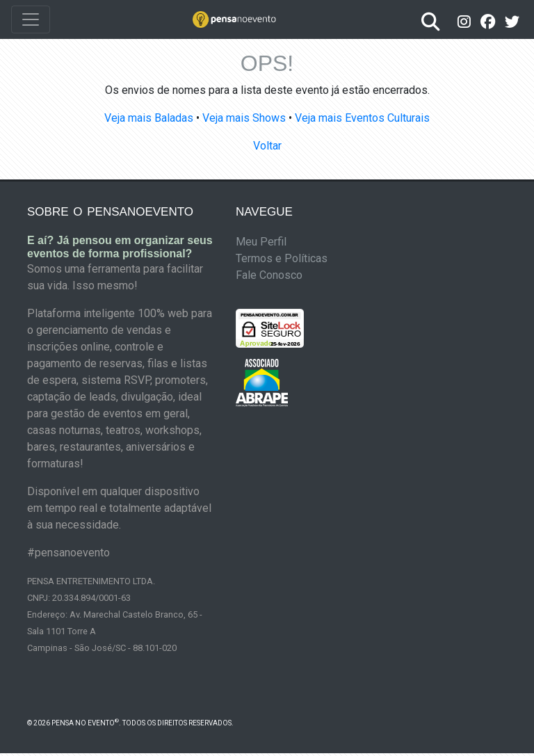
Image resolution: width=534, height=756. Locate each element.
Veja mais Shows (244, 118)
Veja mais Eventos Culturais (362, 118)
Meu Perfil (261, 242)
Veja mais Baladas (149, 118)
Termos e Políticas (282, 258)
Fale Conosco (269, 275)
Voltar (267, 146)
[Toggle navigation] (31, 19)
